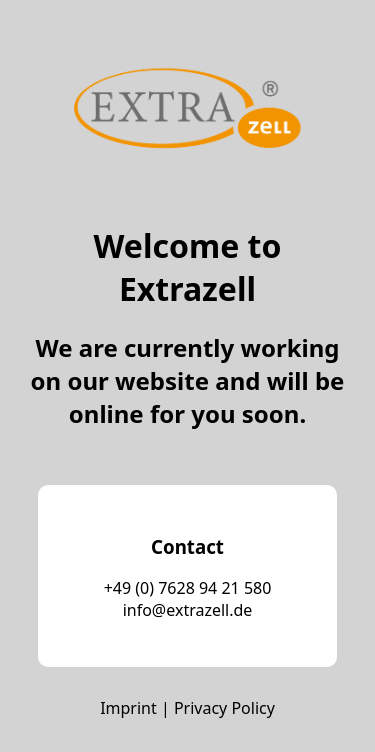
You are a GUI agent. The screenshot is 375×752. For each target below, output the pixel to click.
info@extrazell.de (188, 610)
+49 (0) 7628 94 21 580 (188, 588)
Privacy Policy (224, 708)
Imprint (128, 708)
